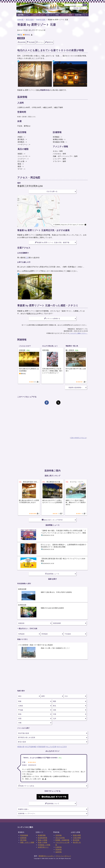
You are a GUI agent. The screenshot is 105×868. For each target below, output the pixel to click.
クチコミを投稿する (52, 318)
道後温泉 (21, 623)
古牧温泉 (21, 38)
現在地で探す (78, 8)
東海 (20, 714)
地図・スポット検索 (27, 842)
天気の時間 (77, 838)
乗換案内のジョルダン (46, 856)
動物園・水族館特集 (62, 840)
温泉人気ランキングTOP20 (52, 520)
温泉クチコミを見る (26, 786)
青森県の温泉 (41, 20)
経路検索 (23, 838)
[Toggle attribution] (85, 225)
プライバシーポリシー (63, 856)
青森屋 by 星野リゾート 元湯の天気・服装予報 (52, 242)
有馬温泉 (21, 634)
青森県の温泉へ (24, 809)
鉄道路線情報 (42, 838)
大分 (66, 696)
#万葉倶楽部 (41, 747)
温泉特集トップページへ (27, 813)
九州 (55, 718)
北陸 (55, 710)
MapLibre (64, 225)
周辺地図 (31, 42)
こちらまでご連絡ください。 (78, 333)
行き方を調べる (52, 191)
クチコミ (40, 42)
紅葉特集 (59, 847)
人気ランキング (38, 15)
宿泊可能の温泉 (24, 733)
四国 (20, 718)
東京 (20, 696)
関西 (55, 701)
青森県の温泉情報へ (75, 388)
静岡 (43, 696)
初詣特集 (59, 849)
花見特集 (59, 835)
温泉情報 (22, 42)
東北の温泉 (30, 20)
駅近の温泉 (22, 742)
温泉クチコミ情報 (52, 15)
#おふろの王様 (51, 747)
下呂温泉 (68, 634)
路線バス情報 (42, 840)
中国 (55, 714)
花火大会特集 (60, 838)
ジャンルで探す (67, 15)
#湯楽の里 (21, 747)
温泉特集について (81, 15)
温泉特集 (20, 20)
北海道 (21, 706)
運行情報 (23, 840)
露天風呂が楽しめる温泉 (27, 737)
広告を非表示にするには (78, 438)
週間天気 (49, 42)
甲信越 (21, 710)
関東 (20, 701)
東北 (55, 706)
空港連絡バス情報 (44, 845)
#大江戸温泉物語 (31, 747)
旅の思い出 (77, 842)
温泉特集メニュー (24, 15)
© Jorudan (80, 225)
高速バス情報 (42, 842)
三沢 (27, 258)
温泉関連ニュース (52, 574)
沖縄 (20, 723)
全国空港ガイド (43, 847)
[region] (52, 211)
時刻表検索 (24, 835)
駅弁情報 (76, 840)
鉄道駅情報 (42, 835)
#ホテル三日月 (62, 747)
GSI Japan (73, 225)
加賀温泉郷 (57, 623)
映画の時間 (77, 835)
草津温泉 (45, 634)
